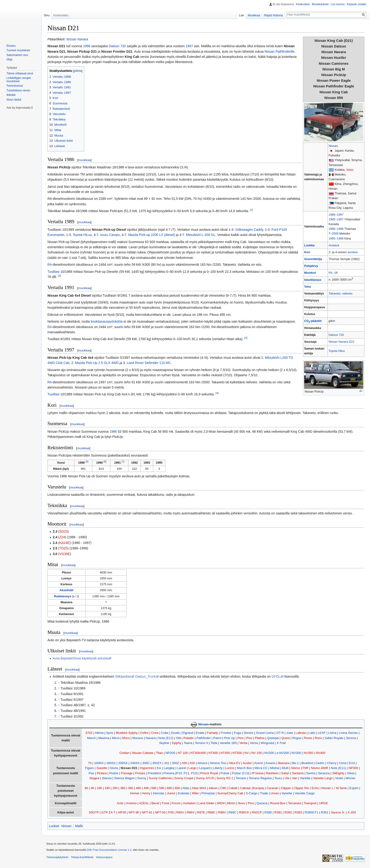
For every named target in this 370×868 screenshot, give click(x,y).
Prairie (114, 773)
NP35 (122, 812)
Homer (135, 793)
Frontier (226, 733)
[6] (105, 462)
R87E (201, 812)
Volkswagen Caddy (249, 230)
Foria (165, 803)
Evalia (200, 733)
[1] (251, 210)
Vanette (305, 778)
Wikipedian (123, 676)
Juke (290, 733)
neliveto (347, 294)
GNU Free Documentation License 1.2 (109, 850)
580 (154, 788)
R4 (331, 273)
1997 (340, 215)
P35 (171, 812)
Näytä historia (273, 15)
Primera (169, 773)
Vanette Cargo (305, 793)
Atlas (186, 788)
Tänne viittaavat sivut (20, 73)
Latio (312, 733)
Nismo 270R (300, 768)
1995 (332, 239)
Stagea (94, 778)
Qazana (262, 803)
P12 (194, 773)
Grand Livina (265, 733)
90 (92, 788)
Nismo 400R (320, 768)
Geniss (249, 733)
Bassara (284, 763)
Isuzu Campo (110, 235)
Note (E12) (166, 738)
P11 (186, 773)
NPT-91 (147, 812)
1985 (332, 219)
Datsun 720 (336, 335)
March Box (244, 768)
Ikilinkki (11, 95)
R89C (232, 812)
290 (115, 788)
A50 (184, 763)
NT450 (225, 753)
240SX (135, 763)
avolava (352, 252)
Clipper (286, 788)
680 (169, 788)
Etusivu (11, 46)
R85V (180, 812)
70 (90, 763)
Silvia (351, 773)
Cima (343, 763)
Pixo (249, 738)
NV (247, 753)
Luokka (309, 245)
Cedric (320, 763)
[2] (59, 276)
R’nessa (258, 773)
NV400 (321, 753)
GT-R (280, 733)
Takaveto (335, 294)
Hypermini (147, 768)
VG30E (65, 554)
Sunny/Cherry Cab (230, 793)
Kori (307, 252)
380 (123, 788)
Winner (350, 778)
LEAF (322, 733)
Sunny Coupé (184, 778)
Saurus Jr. (338, 812)
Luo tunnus (338, 4)
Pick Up (229, 738)
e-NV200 (283, 753)
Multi (285, 768)
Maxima (104, 738)
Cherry (332, 763)
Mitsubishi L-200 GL (201, 235)
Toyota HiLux (82, 235)
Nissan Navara (77, 39)
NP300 (353, 768)
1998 (340, 229)
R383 (298, 812)
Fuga (237, 733)
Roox (318, 738)
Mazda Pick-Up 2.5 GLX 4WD (97, 363)
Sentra (311, 773)
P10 (179, 773)
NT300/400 (198, 753)
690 (177, 788)
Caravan (273, 788)
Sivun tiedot (14, 100)
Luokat (54, 826)
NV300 (296, 753)
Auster (247, 763)
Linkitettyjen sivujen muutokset (19, 80)
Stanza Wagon (124, 778)
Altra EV (235, 763)
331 (167, 763)
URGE (323, 803)
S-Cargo (252, 793)
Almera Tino (218, 763)
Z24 (62, 537)
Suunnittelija (313, 259)
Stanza (107, 778)
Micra (116, 738)
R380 (268, 812)
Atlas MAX (199, 788)
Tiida (214, 743)
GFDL (276, 676)
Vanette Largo (323, 778)
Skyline (164, 743)
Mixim (231, 803)
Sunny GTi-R (205, 778)
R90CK (244, 812)
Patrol (217, 738)
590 (162, 788)
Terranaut (295, 803)
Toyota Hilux (337, 351)
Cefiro (144, 733)
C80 (223, 788)
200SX (123, 763)
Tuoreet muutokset (18, 50)
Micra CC (261, 768)
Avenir (259, 763)
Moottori (310, 273)
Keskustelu (303, 4)
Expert (354, 788)
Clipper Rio (301, 788)
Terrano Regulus (260, 778)
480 (138, 788)
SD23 (63, 531)
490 (146, 788)
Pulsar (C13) (241, 773)
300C (146, 763)
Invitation (189, 803)
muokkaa (84, 160)
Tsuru (278, 778)
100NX (99, 763)
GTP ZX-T (109, 812)
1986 (332, 215)
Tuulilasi (53, 272)
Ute (287, 778)
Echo (315, 788)
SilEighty (338, 773)
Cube (165, 733)
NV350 (309, 753)
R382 (288, 812)
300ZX (157, 763)
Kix (159, 768)
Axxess (271, 763)
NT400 (213, 753)
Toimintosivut (15, 86)
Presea (140, 773)
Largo (193, 768)
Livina (332, 733)
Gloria (114, 768)
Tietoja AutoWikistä (82, 857)
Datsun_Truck (145, 676)
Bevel (155, 803)
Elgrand (188, 733)
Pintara (102, 773)
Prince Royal (209, 773)
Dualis (175, 733)
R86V (191, 812)
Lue (241, 15)
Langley (169, 768)
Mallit (79, 826)
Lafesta (301, 733)
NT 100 (183, 753)
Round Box (278, 803)
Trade (264, 793)
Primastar (208, 793)
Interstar (159, 793)
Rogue (297, 738)
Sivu (47, 15)
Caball (233, 788)
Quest (285, 738)
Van (295, 778)
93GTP (94, 812)
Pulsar (225, 773)
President (154, 773)
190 (107, 788)
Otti (179, 738)
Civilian (124, 753)
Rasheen (272, 773)
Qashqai (273, 738)
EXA (352, 763)
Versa (254, 743)
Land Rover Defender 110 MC (149, 363)
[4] (217, 393)
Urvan (275, 793)
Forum (176, 803)
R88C (211, 812)
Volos (350, 170)
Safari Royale (334, 738)
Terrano (241, 778)
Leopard (205, 768)
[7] (123, 462)
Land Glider (206, 803)
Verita (243, 743)
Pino (241, 738)
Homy (146, 793)
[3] (246, 338)
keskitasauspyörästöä (107, 321)
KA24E (64, 543)
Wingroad (267, 743)
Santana (298, 773)
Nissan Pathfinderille (280, 51)
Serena (351, 738)
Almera (202, 763)
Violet (339, 778)
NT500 (237, 753)
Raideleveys (63, 596)
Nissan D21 (129, 768)
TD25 (63, 548)
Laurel (182, 768)
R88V (222, 812)
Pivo (251, 803)
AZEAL (144, 803)
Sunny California (160, 778)
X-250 (352, 812)
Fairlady (212, 733)
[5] (87, 462)
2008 (335, 234)
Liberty (218, 768)
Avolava (334, 245)
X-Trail (281, 743)
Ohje (9, 60)
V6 (336, 273)
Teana (188, 743)
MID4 (221, 803)
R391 (324, 812)
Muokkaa (254, 15)
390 (130, 788)
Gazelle (102, 768)
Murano (138, 738)
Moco (126, 738)
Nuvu (242, 803)
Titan (159, 753)
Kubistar (184, 793)
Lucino (230, 768)
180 (99, 788)
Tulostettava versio (18, 90)
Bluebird (307, 763)
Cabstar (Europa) (252, 788)
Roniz (308, 738)
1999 (340, 239)
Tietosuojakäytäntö (57, 857)
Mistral (275, 768)
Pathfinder (204, 738)
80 (86, 788)
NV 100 (256, 753)
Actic (120, 803)
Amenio (131, 803)
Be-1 (295, 763)
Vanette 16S (228, 743)
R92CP (257, 812)
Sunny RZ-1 (225, 778)
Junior (171, 793)
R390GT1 (311, 812)
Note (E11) (338, 768)
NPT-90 (134, 812)
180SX (111, 763)
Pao (91, 773)
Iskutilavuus (313, 280)
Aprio (110, 733)
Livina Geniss (348, 733)
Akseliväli (67, 590)
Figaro (89, 768)
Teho (308, 287)
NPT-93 (160, 812)
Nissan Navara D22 (342, 342)
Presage (127, 773)
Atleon (213, 788)
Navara (151, 738)
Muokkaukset (320, 4)
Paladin (189, 738)
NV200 (269, 753)
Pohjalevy (311, 266)
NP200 (170, 753)
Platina (260, 738)
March (91, 738)
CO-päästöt (313, 321)
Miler (196, 793)
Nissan (333, 146)
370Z (89, 733)
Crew (155, 733)
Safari (285, 773)
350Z (176, 763)
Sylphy (177, 743)
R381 (278, 812)
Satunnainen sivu (17, 55)
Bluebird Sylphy (127, 733)
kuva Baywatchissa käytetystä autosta (80, 658)
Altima (99, 733)
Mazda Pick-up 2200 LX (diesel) (151, 235)
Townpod (310, 803)
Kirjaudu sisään (357, 4)
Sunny (142, 778)
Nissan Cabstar (143, 753)
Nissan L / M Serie (334, 788)
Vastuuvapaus (104, 857)
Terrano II (201, 743)
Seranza (324, 773)
